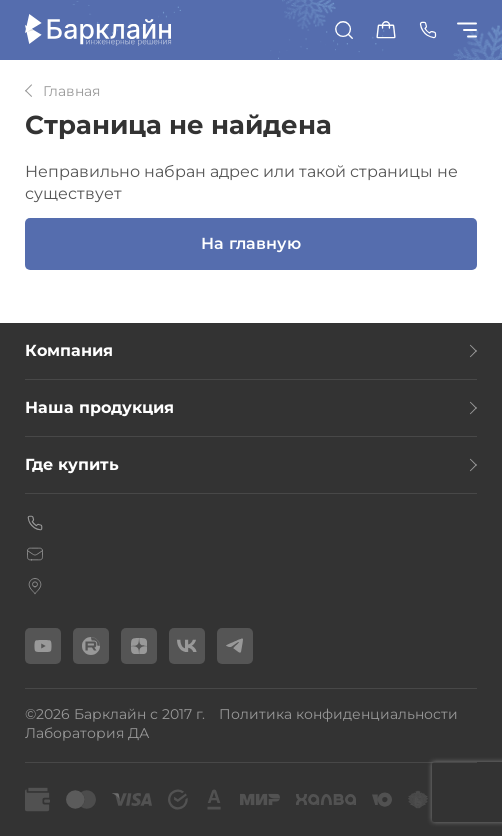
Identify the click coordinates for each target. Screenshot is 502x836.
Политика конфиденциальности (338, 714)
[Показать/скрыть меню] (470, 30)
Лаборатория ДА (87, 733)
